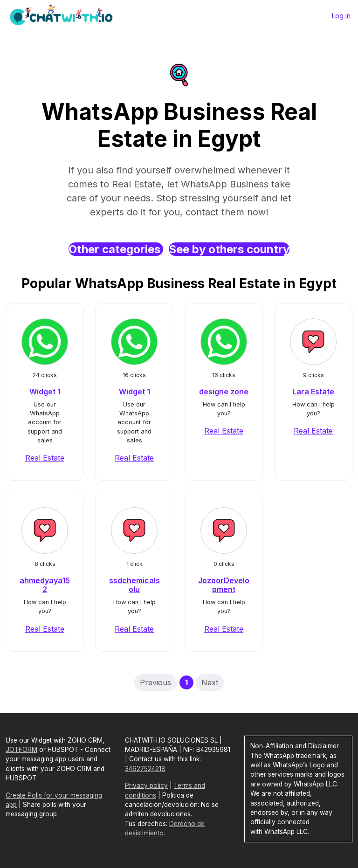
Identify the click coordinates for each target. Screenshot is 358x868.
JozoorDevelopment (224, 585)
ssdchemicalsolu (134, 585)
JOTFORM (21, 750)
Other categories (116, 249)
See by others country (229, 249)
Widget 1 (45, 392)
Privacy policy (146, 785)
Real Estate (45, 458)
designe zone (224, 392)
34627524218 (145, 769)
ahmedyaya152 (45, 585)
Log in (341, 16)
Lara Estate (313, 392)
